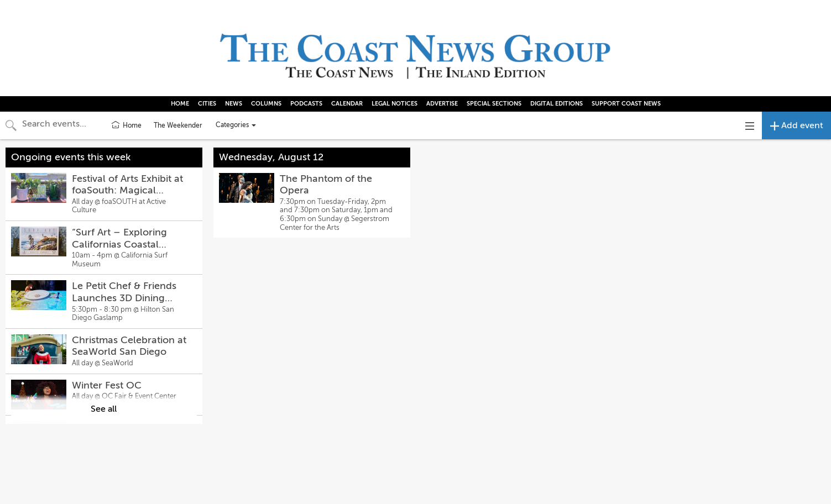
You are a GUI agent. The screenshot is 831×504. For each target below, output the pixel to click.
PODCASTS (306, 104)
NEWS (234, 104)
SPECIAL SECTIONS (494, 104)
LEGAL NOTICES (394, 104)
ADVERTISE (442, 104)
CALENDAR (347, 104)
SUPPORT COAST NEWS (626, 104)
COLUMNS (266, 104)
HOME (180, 104)
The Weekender (178, 125)
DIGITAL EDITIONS (556, 104)
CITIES (207, 104)
